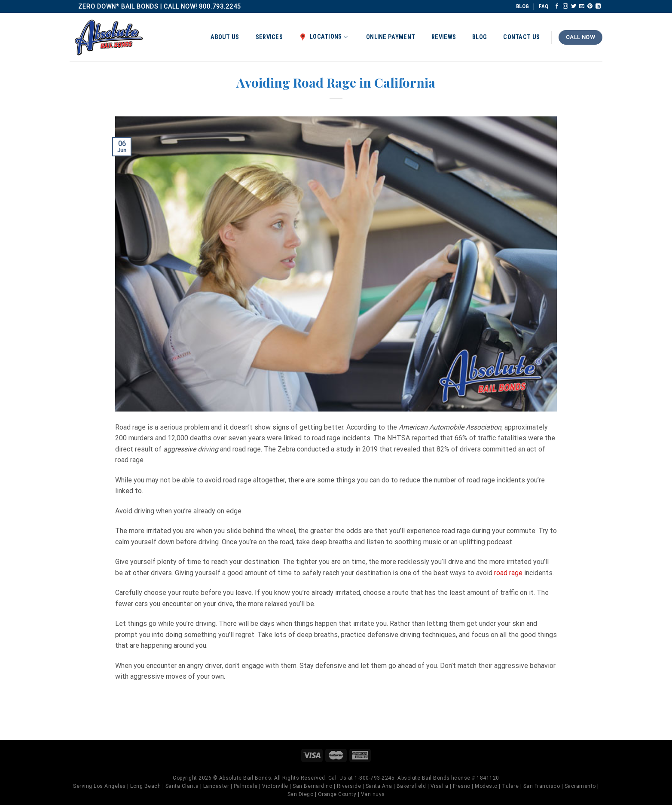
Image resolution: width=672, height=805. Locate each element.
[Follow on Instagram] (565, 6)
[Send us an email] (582, 6)
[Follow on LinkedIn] (598, 6)
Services (269, 37)
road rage (508, 573)
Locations (323, 37)
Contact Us (521, 37)
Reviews (444, 37)
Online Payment (391, 37)
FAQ (544, 6)
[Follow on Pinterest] (590, 6)
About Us (225, 37)
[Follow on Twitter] (574, 6)
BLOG (522, 6)
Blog (480, 37)
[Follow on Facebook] (557, 6)
